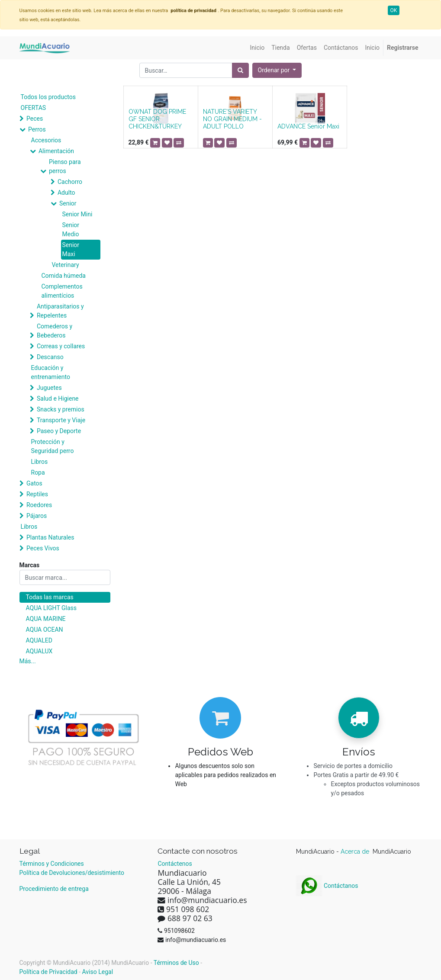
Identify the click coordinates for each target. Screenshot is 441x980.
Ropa (38, 472)
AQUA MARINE (46, 619)
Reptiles (37, 494)
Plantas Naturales (50, 537)
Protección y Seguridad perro (53, 446)
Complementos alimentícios (62, 291)
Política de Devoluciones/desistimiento (72, 873)
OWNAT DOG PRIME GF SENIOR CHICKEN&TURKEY (157, 119)
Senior (68, 203)
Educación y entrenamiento (51, 372)
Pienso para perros (65, 166)
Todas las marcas (50, 597)
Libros (40, 462)
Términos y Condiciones (52, 864)
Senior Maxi (71, 249)
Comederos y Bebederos (55, 331)
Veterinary (66, 265)
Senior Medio (71, 230)
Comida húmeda (64, 276)
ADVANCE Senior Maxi (308, 126)
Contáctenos (175, 864)
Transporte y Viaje (61, 420)
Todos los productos (48, 97)
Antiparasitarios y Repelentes (60, 311)
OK (394, 10)
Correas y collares (61, 346)
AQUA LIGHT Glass (51, 608)
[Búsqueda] (240, 70)
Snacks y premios (61, 409)
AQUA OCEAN (45, 630)
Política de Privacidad (48, 972)
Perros (37, 129)
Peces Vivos (43, 548)
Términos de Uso (176, 963)
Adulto (66, 193)
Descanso (50, 357)
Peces (35, 119)
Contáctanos (327, 886)
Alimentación (56, 151)
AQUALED (39, 640)
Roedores (39, 505)
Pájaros (37, 516)
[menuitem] (258, 48)
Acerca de (356, 851)
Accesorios (46, 140)
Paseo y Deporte (59, 431)
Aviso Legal (98, 972)
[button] (277, 70)
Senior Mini (77, 214)
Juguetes (49, 388)
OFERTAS (34, 108)
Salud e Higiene (58, 398)
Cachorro (70, 182)
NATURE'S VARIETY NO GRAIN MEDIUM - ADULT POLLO (232, 119)
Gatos (34, 483)
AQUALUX (39, 651)
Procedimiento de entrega (54, 889)
